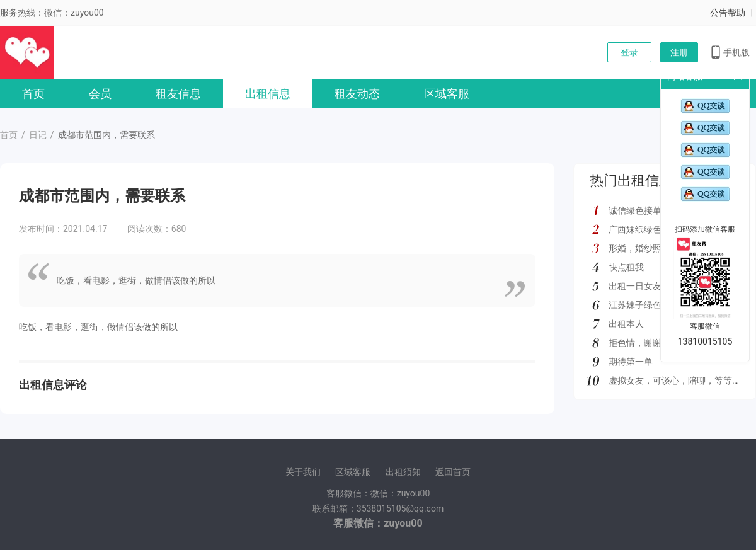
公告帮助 (728, 13)
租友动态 (357, 94)
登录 (629, 52)
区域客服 (447, 94)
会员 (100, 94)
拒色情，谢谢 (635, 343)
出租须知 (403, 472)
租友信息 (178, 94)
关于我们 (303, 472)
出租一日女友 (635, 286)
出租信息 (268, 94)
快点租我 (626, 267)
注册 (679, 52)
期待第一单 (631, 362)
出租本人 (626, 324)
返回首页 (453, 472)
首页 (33, 94)
